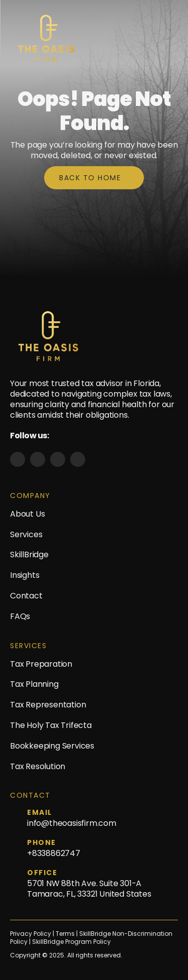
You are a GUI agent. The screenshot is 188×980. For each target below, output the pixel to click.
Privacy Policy (31, 934)
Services (26, 534)
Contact (26, 596)
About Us (27, 514)
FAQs (20, 616)
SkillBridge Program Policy (71, 942)
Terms (66, 934)
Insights (25, 575)
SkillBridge (29, 555)
